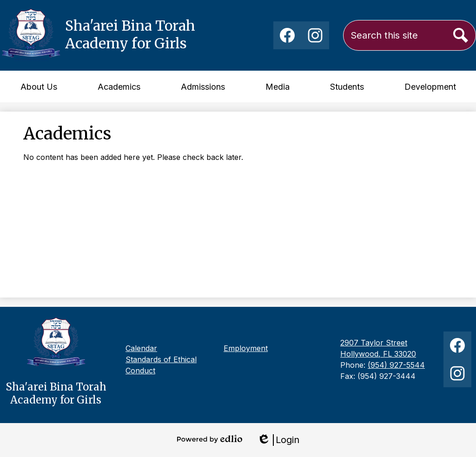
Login (278, 440)
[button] (39, 86)
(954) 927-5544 (396, 365)
